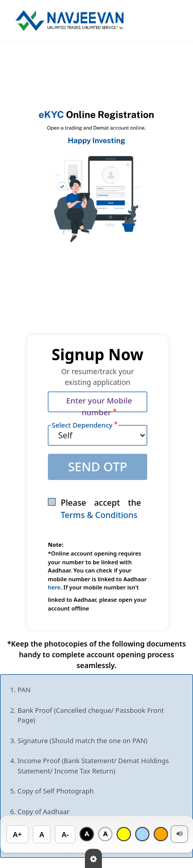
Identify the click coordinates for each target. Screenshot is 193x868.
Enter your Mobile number (99, 406)
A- (65, 834)
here (54, 587)
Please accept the (94, 509)
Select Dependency (85, 425)
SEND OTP (98, 466)
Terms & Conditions (99, 515)
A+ (17, 834)
